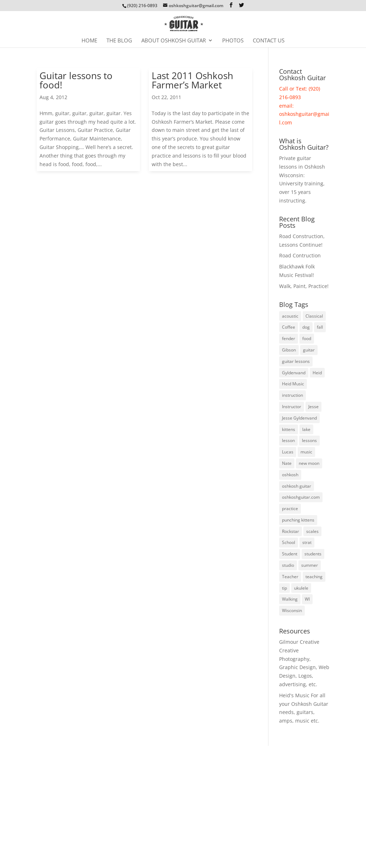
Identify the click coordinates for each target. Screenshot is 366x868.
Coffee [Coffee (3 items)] (289, 327)
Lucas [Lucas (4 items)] (288, 452)
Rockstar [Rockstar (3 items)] (291, 531)
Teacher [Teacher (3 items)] (290, 577)
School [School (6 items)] (289, 542)
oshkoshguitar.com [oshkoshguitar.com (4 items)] (301, 497)
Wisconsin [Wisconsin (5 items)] (292, 610)
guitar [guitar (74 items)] (309, 350)
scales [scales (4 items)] (312, 531)
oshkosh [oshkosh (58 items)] (290, 475)
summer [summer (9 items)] (310, 565)
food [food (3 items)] (307, 338)
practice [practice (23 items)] (290, 509)
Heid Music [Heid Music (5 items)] (293, 384)
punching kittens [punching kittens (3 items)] (298, 520)
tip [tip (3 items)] (284, 588)
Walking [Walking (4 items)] (290, 599)
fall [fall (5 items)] (320, 327)
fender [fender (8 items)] (289, 338)
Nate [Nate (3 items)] (287, 463)
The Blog (119, 41)
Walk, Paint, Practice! (304, 286)
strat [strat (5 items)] (307, 542)
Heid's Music (294, 695)
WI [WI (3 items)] (307, 599)
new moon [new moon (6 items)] (309, 463)
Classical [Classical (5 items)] (314, 316)
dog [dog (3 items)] (306, 327)
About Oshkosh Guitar (174, 41)
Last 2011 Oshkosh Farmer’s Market (192, 80)
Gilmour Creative (299, 642)
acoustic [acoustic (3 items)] (290, 316)
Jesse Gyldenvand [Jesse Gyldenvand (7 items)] (299, 418)
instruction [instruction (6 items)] (292, 395)
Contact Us (269, 41)
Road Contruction (300, 255)
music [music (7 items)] (306, 452)
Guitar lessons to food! (76, 80)
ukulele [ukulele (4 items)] (301, 588)
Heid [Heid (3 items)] (317, 373)
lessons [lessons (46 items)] (309, 440)
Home (89, 41)
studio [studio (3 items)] (288, 565)
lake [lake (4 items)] (306, 429)
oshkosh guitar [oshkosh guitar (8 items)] (297, 486)
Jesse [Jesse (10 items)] (313, 407)
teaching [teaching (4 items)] (314, 577)
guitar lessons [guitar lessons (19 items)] (296, 361)
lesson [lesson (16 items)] (288, 440)
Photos (233, 41)
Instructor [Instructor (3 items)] (292, 407)
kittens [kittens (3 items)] (289, 429)
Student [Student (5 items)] (290, 554)
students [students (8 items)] (313, 554)
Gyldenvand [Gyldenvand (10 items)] (294, 373)
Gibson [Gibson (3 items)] (289, 350)
